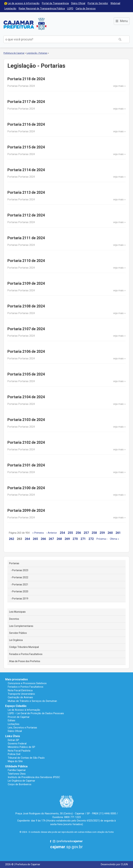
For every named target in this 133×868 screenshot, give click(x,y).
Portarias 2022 (20, 577)
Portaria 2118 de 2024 (26, 79)
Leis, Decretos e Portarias (22, 728)
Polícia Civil (14, 754)
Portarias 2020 (20, 591)
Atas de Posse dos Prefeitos (25, 661)
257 (86, 533)
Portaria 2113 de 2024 (26, 192)
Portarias (14, 563)
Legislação (10, 9)
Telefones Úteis (17, 774)
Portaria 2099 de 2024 (26, 510)
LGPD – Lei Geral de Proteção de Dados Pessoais (36, 713)
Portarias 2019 (20, 599)
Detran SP (13, 740)
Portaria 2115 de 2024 (26, 147)
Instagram (54, 841)
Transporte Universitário (21, 694)
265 (35, 539)
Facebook (51, 841)
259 (102, 533)
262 (11, 539)
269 (67, 539)
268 (59, 539)
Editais (12, 720)
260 (110, 533)
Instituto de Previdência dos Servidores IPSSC (34, 777)
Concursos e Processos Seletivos (27, 683)
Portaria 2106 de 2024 (26, 351)
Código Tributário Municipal (24, 647)
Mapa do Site (15, 761)
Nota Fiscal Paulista (19, 751)
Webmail (115, 3)
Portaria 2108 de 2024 (26, 306)
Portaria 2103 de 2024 (26, 420)
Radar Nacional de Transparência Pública (42, 9)
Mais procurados (16, 679)
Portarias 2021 (20, 585)
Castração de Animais (20, 697)
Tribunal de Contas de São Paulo (26, 758)
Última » (114, 539)
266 (43, 539)
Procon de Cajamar (19, 717)
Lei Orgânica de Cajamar (21, 781)
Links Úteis (13, 736)
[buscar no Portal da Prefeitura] (57, 39)
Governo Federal (17, 744)
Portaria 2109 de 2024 (26, 283)
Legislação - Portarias (37, 53)
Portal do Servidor (98, 3)
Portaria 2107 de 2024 (26, 329)
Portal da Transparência (55, 3)
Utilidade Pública (16, 766)
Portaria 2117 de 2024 (26, 102)
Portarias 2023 (20, 570)
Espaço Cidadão (16, 706)
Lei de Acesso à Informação (24, 710)
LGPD (70, 9)
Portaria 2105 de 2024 (26, 374)
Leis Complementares (21, 626)
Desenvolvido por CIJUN (114, 864)
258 (94, 533)
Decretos (14, 619)
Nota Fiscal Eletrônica (20, 690)
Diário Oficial (78, 3)
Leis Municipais (17, 612)
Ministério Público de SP (21, 747)
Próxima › (102, 539)
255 (70, 533)
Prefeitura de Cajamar (25, 24)
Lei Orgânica (16, 640)
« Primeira (38, 533)
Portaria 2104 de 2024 (26, 397)
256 (78, 533)
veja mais (118, 86)
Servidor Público (18, 633)
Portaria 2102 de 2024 (26, 442)
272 (91, 539)
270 (75, 539)
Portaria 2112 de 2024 (26, 215)
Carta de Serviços (86, 9)
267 (51, 539)
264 (27, 539)
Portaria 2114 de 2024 (26, 170)
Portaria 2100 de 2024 (26, 488)
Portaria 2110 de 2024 (26, 261)
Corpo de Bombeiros (20, 784)
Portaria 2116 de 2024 (26, 124)
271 (83, 539)
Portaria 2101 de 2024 (26, 465)
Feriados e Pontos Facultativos (26, 654)
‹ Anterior (52, 533)
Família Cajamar (17, 770)
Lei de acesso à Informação (24, 3)
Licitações (14, 724)
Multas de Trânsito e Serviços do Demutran (32, 701)
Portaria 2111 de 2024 (26, 238)
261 (118, 533)
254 (62, 533)
